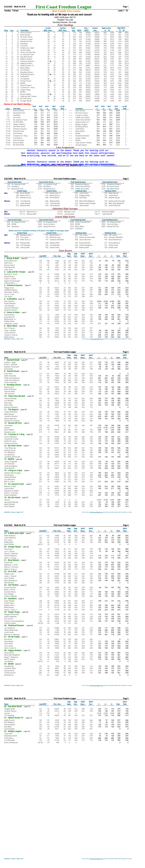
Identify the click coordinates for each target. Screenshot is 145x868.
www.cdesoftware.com (97, 166)
